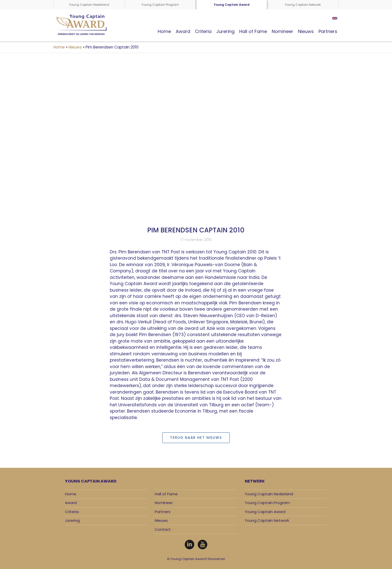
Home (164, 31)
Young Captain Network (303, 5)
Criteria (203, 31)
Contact (163, 529)
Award (183, 31)
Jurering (225, 31)
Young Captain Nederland (89, 5)
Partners (328, 31)
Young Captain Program (160, 5)
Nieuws (306, 31)
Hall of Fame (253, 31)
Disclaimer (217, 559)
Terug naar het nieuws (196, 438)
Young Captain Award (232, 5)
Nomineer (282, 31)
